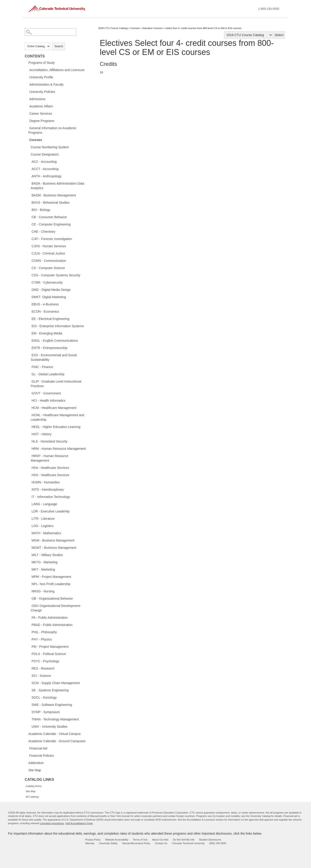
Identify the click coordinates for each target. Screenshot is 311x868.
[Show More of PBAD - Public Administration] (29, 625)
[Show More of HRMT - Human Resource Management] (29, 456)
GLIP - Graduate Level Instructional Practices (56, 384)
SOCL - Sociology (44, 697)
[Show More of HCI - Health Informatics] (29, 400)
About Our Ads (160, 840)
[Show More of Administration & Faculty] (27, 84)
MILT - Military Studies (47, 555)
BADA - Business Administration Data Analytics (57, 186)
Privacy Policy (93, 840)
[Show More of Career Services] (27, 113)
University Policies (42, 92)
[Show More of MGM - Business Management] (29, 540)
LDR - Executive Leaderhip (51, 511)
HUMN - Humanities (46, 482)
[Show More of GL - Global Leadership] (29, 374)
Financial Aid (38, 748)
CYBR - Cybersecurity (47, 282)
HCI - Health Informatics (48, 401)
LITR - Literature (43, 519)
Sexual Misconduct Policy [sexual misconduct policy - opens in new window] (136, 843)
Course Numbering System (50, 147)
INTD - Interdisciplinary (48, 490)
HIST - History (42, 434)
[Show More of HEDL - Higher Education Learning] (29, 427)
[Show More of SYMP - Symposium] (29, 712)
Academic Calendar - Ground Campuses (57, 741)
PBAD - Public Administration (52, 625)
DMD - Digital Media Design (51, 290)
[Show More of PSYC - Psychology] (29, 661)
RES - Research (43, 668)
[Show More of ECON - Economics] (29, 311)
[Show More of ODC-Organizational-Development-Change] (29, 606)
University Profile (41, 77)
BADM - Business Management (54, 195)
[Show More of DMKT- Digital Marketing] (29, 297)
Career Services (41, 114)
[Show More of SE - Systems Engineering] (29, 690)
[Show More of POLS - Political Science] (29, 654)
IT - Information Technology (51, 497)
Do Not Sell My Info (184, 840)
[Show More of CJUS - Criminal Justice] (29, 253)
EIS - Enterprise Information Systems (58, 326)
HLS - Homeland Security (49, 441)
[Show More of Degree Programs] (27, 121)
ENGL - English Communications (55, 341)
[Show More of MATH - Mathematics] (29, 533)
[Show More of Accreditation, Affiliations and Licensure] (27, 70)
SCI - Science (41, 676)
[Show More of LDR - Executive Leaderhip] (29, 511)
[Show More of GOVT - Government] (29, 393)
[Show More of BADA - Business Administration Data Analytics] (29, 183)
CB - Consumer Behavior (49, 217)
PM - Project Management (50, 647)
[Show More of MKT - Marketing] (29, 569)
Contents (35, 56)
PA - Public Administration (50, 618)
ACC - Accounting (44, 162)
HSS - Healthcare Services (51, 475)
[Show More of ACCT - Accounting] (29, 169)
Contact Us (161, 843)
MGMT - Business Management (54, 548)
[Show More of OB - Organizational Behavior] (29, 598)
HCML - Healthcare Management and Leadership (57, 417)
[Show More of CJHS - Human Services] (29, 246)
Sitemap (90, 843)
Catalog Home (34, 786)
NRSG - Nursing (43, 591)
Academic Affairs (41, 106)
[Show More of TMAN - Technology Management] (29, 719)
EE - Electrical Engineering (51, 319)
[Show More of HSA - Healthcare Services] (29, 467)
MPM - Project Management (51, 577)
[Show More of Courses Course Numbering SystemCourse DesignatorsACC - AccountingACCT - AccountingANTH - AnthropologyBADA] (27, 140)
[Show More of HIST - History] (29, 434)
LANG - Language (44, 504)
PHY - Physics (42, 639)
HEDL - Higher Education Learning (56, 427)
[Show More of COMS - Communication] (29, 260)
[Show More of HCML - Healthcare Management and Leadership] (29, 415)
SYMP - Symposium (46, 712)
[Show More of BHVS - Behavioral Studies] (29, 202)
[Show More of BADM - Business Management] (29, 195)
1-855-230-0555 (269, 9)
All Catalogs (32, 797)
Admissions (37, 99)
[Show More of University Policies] (27, 91)
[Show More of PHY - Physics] (29, 639)
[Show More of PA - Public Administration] (29, 617)
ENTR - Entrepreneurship (49, 348)
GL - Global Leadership (48, 374)
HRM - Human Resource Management (59, 449)
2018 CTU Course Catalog (113, 28)
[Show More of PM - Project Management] (29, 646)
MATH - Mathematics (46, 533)
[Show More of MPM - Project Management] (29, 576)
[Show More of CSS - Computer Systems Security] (29, 275)
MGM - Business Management (53, 540)
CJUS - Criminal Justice (48, 253)
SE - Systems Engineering (50, 690)
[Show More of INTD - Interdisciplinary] (29, 489)
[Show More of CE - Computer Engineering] (29, 224)
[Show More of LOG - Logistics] (29, 526)
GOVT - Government (46, 393)
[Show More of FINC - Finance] (29, 367)
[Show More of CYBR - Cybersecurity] (29, 282)
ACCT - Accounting (45, 169)
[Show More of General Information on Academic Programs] (27, 128)
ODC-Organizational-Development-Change (56, 608)
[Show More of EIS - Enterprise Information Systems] (29, 326)
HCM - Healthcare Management (54, 408)
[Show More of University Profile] (27, 77)
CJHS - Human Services (49, 246)
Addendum (36, 763)
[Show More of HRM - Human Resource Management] (29, 448)
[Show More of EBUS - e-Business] (29, 304)
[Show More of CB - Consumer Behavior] (29, 217)
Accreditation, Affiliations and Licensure (57, 70)
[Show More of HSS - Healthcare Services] (29, 475)
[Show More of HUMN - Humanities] (29, 482)
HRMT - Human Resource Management (49, 458)
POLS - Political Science (49, 654)
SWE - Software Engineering (52, 705)
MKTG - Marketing (44, 562)
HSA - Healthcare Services (50, 468)
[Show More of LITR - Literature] (29, 518)
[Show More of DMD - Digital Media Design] (29, 289)
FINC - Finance (42, 367)
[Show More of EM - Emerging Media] (29, 333)
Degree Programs (42, 121)
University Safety (108, 843)
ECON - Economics (45, 312)
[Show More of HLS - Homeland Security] (29, 441)
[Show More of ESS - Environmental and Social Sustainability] (29, 355)
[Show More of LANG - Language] (29, 504)
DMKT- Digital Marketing (49, 297)
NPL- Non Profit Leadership (51, 584)
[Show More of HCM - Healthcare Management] (29, 408)
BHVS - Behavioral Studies (51, 203)
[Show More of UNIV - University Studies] (29, 726)
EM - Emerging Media (47, 333)
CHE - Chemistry (43, 232)
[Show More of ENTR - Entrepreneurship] (29, 348)
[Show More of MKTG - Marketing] (29, 562)
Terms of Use (140, 840)
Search (59, 46)
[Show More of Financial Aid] (27, 748)
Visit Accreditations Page (79, 823)
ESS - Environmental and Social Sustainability (54, 357)
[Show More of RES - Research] (29, 668)
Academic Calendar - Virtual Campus (54, 734)
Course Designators (45, 154)
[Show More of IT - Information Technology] (29, 497)
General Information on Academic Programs (52, 130)
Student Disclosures (210, 840)
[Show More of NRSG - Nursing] (29, 591)
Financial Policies (42, 756)
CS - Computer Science (48, 268)
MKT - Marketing (43, 569)
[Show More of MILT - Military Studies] (29, 555)
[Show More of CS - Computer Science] (29, 268)
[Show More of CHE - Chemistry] (29, 231)
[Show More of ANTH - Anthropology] (29, 176)
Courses (36, 140)
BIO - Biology (41, 210)
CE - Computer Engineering (51, 224)
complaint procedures (52, 823)
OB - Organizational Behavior (52, 598)
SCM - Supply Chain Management (56, 683)
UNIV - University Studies (49, 727)
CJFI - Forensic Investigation (52, 239)
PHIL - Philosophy (44, 632)
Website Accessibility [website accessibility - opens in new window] (117, 840)
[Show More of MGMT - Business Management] (29, 547)
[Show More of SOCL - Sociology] (29, 697)
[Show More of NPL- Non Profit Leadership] (29, 584)
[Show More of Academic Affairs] (27, 106)
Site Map (35, 770)
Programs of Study (42, 63)
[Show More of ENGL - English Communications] (29, 340)
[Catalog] (248, 35)
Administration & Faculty (46, 84)
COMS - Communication (49, 261)
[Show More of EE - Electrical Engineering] (29, 319)
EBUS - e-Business (45, 304)
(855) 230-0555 (218, 843)
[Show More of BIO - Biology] (29, 210)
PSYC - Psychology (45, 661)
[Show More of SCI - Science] (29, 675)
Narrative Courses (153, 28)
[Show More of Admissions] (27, 99)
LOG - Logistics (42, 526)
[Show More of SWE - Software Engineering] (29, 705)
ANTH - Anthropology (47, 176)
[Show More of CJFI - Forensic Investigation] (29, 239)
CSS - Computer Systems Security (56, 275)
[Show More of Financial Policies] (27, 755)
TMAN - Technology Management (55, 719)
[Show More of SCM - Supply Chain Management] (29, 683)
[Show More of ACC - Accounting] (29, 161)
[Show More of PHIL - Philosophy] (29, 632)
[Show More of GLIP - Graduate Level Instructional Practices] (29, 381)
